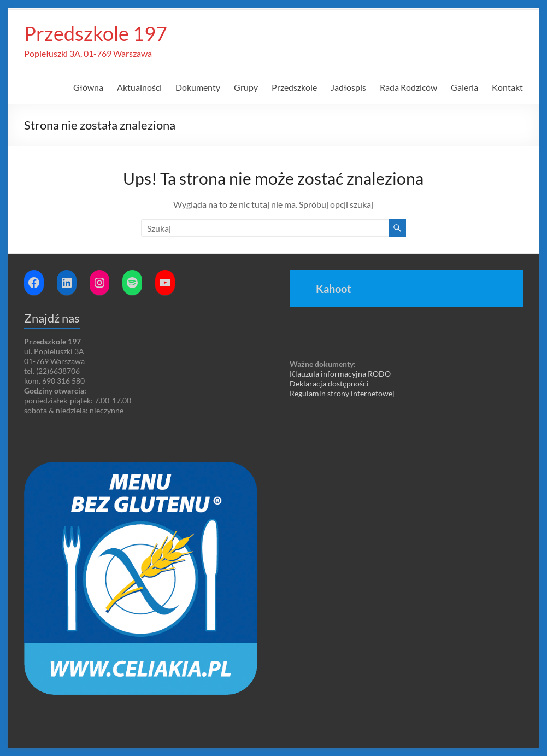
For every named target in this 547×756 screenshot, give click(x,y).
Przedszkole (294, 87)
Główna (88, 87)
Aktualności (139, 87)
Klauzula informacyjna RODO (340, 374)
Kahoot (334, 289)
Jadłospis (348, 87)
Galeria (464, 87)
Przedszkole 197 (96, 33)
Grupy (246, 87)
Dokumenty (198, 87)
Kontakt (507, 87)
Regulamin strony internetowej (342, 393)
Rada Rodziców (408, 87)
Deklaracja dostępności (329, 383)
